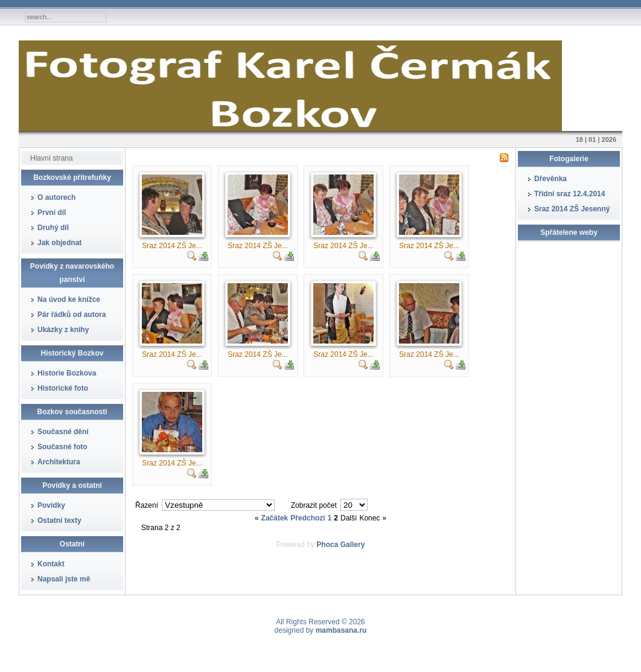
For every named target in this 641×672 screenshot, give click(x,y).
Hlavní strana (52, 158)
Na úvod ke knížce (69, 299)
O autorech (56, 197)
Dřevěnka (550, 179)
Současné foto (62, 447)
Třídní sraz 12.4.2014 (569, 194)
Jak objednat (59, 243)
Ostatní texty (59, 520)
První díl (52, 213)
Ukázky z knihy (63, 330)
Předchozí (308, 518)
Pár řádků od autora (72, 315)
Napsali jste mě (64, 579)
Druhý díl (53, 228)
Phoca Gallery (340, 545)
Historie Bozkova (67, 373)
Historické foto (63, 388)
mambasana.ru (341, 630)
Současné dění (63, 432)
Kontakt (51, 564)
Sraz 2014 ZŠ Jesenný (572, 209)
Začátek (275, 518)
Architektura (59, 462)
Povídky (51, 505)
